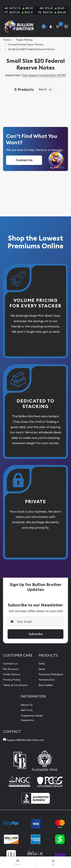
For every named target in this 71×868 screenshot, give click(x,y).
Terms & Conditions (15, 685)
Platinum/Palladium (51, 674)
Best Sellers (46, 685)
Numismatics (47, 680)
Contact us (10, 664)
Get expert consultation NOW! (44, 75)
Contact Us (24, 160)
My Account (11, 669)
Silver (42, 669)
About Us (27, 705)
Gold (42, 664)
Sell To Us (27, 710)
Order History (12, 674)
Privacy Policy (12, 680)
